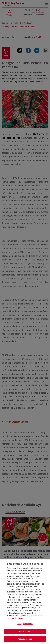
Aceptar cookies (25, 631)
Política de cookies (16, 618)
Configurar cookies (25, 624)
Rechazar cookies (25, 639)
